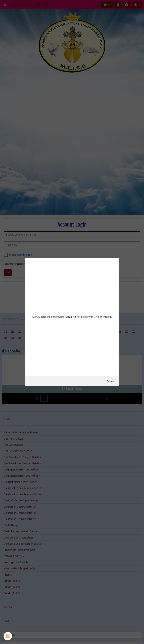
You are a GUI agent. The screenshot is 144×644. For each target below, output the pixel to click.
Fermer (111, 381)
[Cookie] (8, 636)
